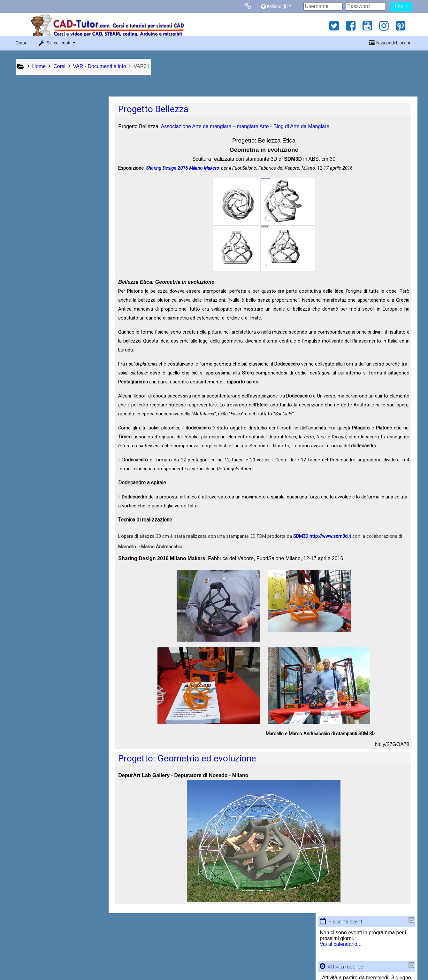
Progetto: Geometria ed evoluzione (191, 758)
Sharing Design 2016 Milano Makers (186, 168)
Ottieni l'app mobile (308, 968)
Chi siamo (111, 968)
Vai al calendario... (41, 127)
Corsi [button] (21, 43)
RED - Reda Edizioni (47, 289)
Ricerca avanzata (40, 242)
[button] (280, 6)
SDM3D (305, 536)
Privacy (25, 968)
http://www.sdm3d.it (334, 536)
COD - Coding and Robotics (55, 319)
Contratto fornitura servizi (67, 968)
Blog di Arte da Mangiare (305, 127)
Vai (95, 227)
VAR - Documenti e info (50, 330)
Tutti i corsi (32, 339)
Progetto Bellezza (157, 109)
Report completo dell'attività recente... (62, 175)
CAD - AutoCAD (42, 279)
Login (401, 7)
